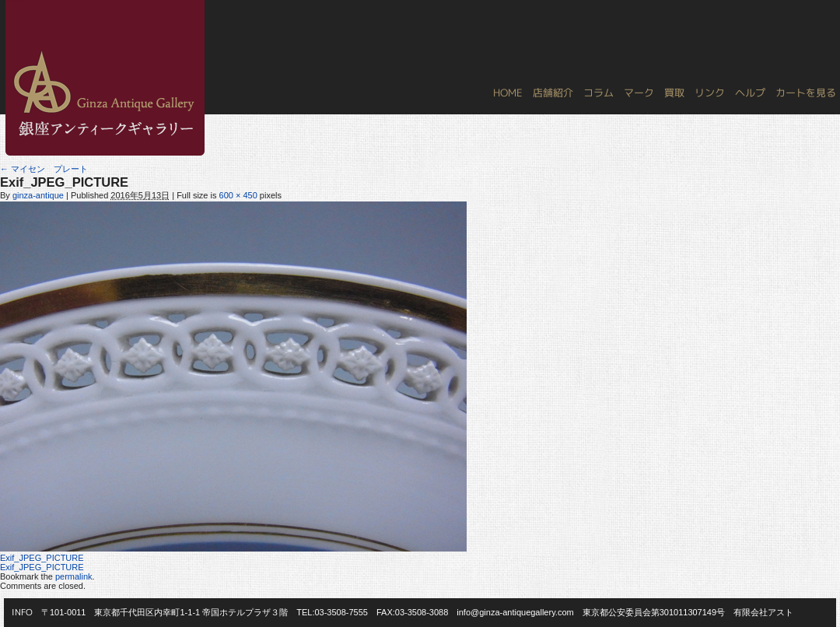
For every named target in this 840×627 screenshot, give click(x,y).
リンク (710, 93)
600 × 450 (238, 195)
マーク (639, 93)
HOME (508, 93)
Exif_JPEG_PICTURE (42, 558)
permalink (74, 576)
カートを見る (806, 93)
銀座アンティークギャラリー (16, 1)
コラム (598, 93)
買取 (674, 93)
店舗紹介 (553, 93)
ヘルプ (750, 93)
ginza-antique (38, 195)
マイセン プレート (44, 169)
